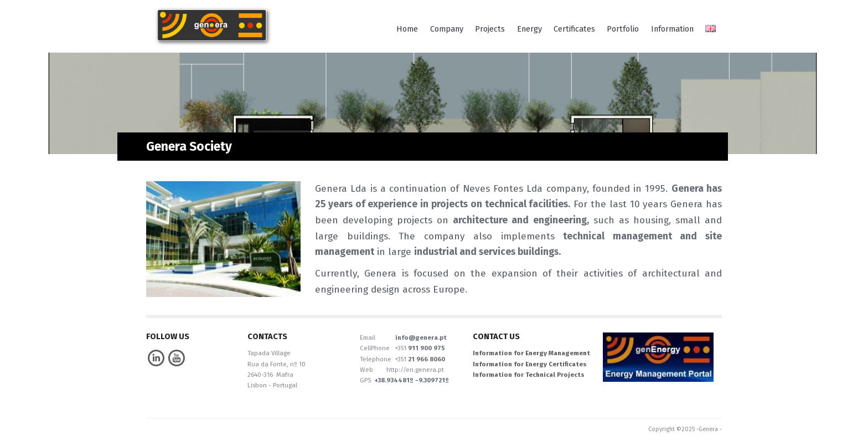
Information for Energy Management (531, 353)
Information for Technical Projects (529, 375)
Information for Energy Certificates (530, 364)
